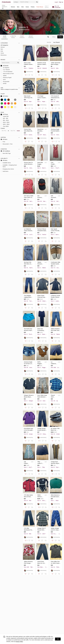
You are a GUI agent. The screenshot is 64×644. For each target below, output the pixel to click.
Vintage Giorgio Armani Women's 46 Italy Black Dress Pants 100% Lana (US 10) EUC (42, 429)
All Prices (4, 114)
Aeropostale (5, 82)
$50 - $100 (5, 120)
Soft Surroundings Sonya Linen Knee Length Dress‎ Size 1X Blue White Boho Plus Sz (54, 197)
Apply (18, 131)
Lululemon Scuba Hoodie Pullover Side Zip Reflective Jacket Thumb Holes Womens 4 (55, 296)
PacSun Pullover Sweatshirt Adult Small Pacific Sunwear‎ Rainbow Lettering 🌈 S (42, 230)
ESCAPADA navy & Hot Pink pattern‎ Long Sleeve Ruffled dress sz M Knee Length (29, 429)
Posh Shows (40, 7)
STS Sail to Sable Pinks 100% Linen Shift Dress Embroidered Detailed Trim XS (29, 197)
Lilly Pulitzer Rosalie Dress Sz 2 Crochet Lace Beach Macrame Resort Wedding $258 (27, 463)
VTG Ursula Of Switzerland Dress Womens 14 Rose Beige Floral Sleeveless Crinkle (56, 97)
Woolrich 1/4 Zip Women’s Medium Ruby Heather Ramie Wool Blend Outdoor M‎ (42, 64)
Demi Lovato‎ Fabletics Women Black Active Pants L (28, 64)
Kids (22, 7)
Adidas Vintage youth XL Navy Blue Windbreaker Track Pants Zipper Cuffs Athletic (56, 529)
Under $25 (5, 116)
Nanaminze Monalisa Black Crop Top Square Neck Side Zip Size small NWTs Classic (40, 130)
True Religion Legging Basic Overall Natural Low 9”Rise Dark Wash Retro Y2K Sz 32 (28, 296)
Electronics (4, 55)
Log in (56, 2)
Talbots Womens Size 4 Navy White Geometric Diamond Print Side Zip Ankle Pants (40, 263)
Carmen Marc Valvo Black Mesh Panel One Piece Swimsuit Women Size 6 (29, 130)
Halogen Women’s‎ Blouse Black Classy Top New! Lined (29, 396)
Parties (33, 7)
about (54, 37)
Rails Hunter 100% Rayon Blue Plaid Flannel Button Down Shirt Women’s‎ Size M (29, 97)
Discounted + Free (7, 144)
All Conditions (5, 151)
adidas (4, 76)
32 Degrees (5, 68)
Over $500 (5, 126)
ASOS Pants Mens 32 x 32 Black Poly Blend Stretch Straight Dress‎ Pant (42, 562)
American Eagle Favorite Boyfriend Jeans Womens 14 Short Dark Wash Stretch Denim (56, 130)
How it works (47, 7)
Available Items (6, 163)
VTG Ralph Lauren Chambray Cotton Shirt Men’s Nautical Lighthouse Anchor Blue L (42, 97)
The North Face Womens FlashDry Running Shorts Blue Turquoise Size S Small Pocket (29, 330)
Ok (58, 639)
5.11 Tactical (5, 70)
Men (18, 7)
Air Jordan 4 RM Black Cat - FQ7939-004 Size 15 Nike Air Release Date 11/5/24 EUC (55, 429)
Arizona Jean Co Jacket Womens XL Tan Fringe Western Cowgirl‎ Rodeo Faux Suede (28, 163)
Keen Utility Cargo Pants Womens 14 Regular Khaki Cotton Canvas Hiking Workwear (42, 396)
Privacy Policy (19, 642)
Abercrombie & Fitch (7, 74)
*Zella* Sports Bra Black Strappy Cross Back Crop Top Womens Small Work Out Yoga (56, 64)
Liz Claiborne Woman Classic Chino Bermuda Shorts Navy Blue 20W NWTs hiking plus (54, 363)
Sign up (61, 2)
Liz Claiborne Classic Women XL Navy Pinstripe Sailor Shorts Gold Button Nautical (29, 230)
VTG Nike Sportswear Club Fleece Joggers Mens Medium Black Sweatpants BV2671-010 (29, 529)
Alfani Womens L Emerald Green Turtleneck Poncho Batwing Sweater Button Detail (55, 496)
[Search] (28, 2)
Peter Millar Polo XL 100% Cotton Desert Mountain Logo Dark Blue (55, 562)
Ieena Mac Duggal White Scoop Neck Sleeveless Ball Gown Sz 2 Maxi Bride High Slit (40, 163)
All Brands (5, 66)
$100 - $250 (5, 122)
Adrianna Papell (6, 78)
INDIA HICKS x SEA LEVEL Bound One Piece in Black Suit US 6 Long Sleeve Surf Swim (40, 496)
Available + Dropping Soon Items (9, 166)
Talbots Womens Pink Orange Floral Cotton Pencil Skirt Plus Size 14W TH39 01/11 (28, 562)
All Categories (4, 45)
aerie (3, 80)
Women (13, 7)
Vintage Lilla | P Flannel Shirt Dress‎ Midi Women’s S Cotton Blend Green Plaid (41, 529)
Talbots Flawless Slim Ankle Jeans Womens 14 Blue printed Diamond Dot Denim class (55, 330)
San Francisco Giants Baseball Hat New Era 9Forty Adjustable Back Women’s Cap (40, 197)
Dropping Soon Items (7, 169)
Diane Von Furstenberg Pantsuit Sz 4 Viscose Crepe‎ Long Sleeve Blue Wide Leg (42, 330)
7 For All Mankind (6, 72)
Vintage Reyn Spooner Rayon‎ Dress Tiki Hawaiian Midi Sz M (55, 463)
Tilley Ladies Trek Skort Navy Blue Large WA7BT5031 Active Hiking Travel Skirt (40, 463)
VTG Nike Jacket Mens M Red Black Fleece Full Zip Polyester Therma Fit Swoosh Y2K (28, 496)
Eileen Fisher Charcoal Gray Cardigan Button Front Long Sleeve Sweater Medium (42, 296)
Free (3, 142)
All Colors (4, 96)
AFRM (3, 84)
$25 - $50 (4, 118)
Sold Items (4, 171)
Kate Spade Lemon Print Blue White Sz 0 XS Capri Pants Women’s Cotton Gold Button (55, 230)
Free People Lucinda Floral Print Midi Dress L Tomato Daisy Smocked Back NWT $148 (54, 163)
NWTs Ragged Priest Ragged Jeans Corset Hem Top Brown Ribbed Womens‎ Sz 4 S (40, 363)
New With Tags (6, 153)
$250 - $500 (5, 124)
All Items (4, 139)
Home (27, 7)
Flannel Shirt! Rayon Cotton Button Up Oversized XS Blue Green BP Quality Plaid (53, 396)
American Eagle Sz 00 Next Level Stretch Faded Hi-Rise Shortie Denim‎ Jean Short (29, 363)
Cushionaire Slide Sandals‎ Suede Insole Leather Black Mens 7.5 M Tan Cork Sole (56, 263)
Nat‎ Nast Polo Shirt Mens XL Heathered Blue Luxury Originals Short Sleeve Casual (28, 263)
